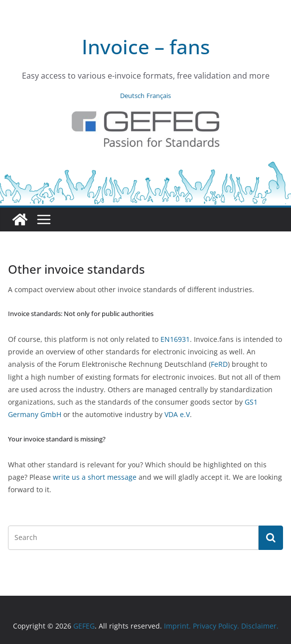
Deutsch (132, 96)
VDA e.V (177, 414)
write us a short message (95, 477)
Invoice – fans (146, 47)
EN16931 (175, 339)
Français (159, 96)
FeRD (219, 364)
